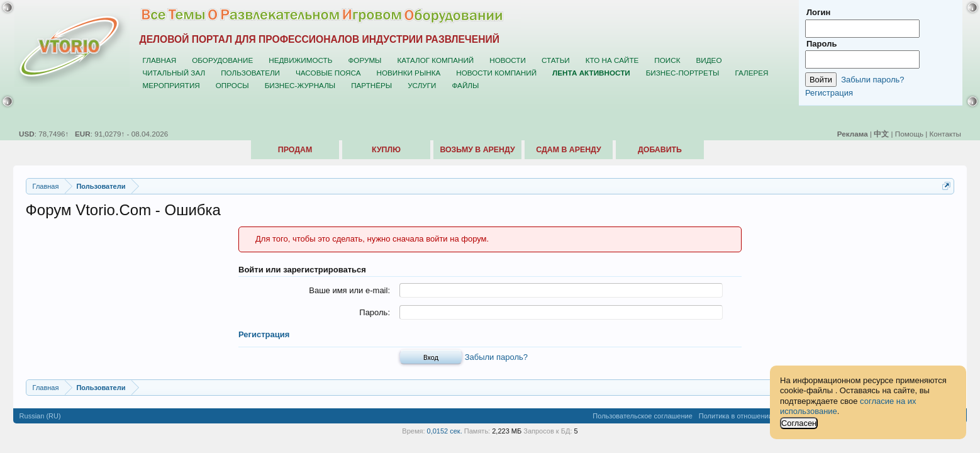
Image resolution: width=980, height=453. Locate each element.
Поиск (667, 60)
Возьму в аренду (477, 150)
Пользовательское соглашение (642, 416)
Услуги (422, 85)
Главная (160, 60)
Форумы (365, 60)
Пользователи (250, 73)
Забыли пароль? (496, 357)
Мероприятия (171, 85)
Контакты (945, 134)
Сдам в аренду (568, 150)
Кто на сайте (612, 60)
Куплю (386, 150)
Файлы (465, 85)
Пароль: (375, 312)
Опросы (232, 85)
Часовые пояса (328, 73)
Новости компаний (496, 73)
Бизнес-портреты (683, 73)
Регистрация (264, 334)
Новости (508, 60)
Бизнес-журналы (300, 85)
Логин (818, 12)
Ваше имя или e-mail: (349, 290)
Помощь (909, 134)
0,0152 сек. (445, 431)
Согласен (799, 423)
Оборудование (222, 60)
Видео (709, 60)
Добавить (660, 150)
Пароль (821, 44)
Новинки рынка (408, 73)
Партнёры (371, 85)
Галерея (751, 73)
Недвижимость (300, 60)
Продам (295, 150)
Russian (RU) (40, 416)
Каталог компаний (435, 60)
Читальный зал (174, 73)
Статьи (556, 60)
